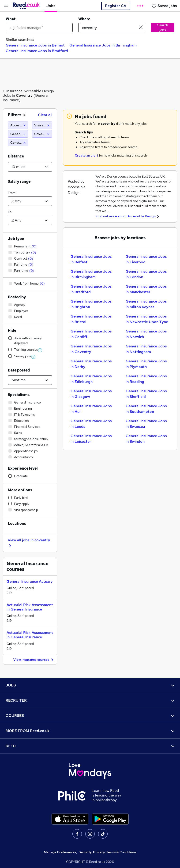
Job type (16, 239)
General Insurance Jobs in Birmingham (103, 45)
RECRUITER (90, 700)
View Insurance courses (34, 660)
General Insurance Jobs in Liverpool (146, 259)
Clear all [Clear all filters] (45, 115)
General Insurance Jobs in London (146, 274)
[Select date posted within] (30, 380)
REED (90, 746)
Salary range (19, 181)
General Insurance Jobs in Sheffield (146, 394)
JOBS (90, 685)
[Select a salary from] (30, 201)
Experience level (23, 468)
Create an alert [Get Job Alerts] (86, 155)
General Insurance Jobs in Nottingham (146, 349)
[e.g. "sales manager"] (39, 28)
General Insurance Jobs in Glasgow (91, 394)
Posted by (17, 297)
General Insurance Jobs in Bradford (37, 51)
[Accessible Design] (18, 125)
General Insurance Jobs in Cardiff (91, 334)
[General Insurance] (18, 134)
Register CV (116, 6)
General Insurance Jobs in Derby (91, 364)
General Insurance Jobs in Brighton (91, 304)
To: (10, 212)
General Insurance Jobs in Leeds (91, 424)
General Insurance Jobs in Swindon (146, 439)
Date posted (19, 370)
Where (84, 19)
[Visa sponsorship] (42, 125)
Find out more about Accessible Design (126, 216)
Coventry (24, 95)
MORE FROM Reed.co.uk (90, 731)
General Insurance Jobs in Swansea (146, 424)
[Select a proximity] (30, 167)
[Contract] (18, 143)
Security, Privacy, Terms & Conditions (108, 852)
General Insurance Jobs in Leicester (91, 439)
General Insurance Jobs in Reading (146, 379)
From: (12, 193)
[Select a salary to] (30, 220)
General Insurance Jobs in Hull (91, 409)
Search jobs (163, 27)
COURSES (90, 716)
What (11, 19)
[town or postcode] (112, 28)
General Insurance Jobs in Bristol (91, 319)
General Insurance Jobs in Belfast (35, 45)
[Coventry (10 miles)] (42, 134)
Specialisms (19, 395)
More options (20, 490)
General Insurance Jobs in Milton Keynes (146, 304)
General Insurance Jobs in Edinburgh (91, 379)
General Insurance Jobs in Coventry (91, 349)
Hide (12, 330)
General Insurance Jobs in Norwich (146, 334)
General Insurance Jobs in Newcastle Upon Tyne (147, 319)
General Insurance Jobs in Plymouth (146, 364)
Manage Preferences (60, 852)
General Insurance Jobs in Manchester (146, 289)
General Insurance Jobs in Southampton (146, 409)
